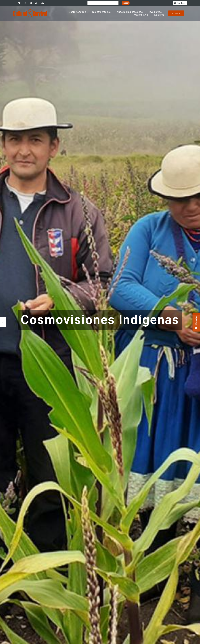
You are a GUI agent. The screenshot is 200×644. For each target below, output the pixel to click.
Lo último (159, 15)
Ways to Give (141, 15)
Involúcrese (155, 12)
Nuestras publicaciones (130, 12)
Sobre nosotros (77, 12)
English (180, 3)
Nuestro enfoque (101, 12)
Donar (176, 13)
